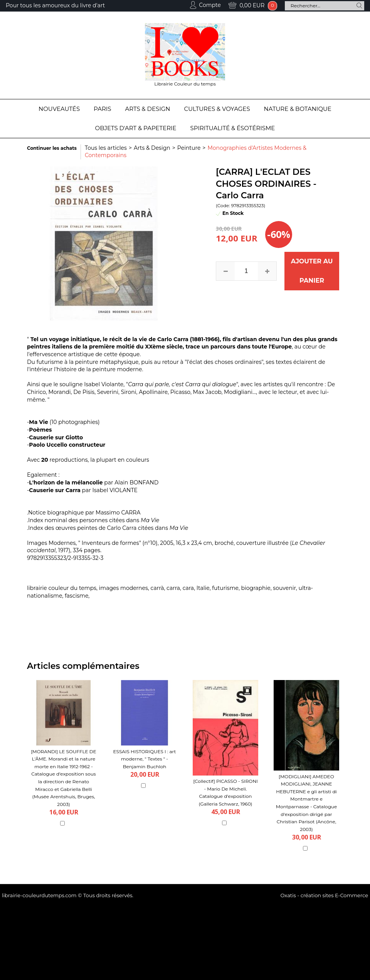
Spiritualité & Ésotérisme (233, 128)
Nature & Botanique (298, 109)
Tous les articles (106, 148)
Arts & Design (148, 109)
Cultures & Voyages (217, 109)
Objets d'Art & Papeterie (136, 128)
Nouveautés (59, 109)
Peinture (189, 148)
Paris (102, 109)
